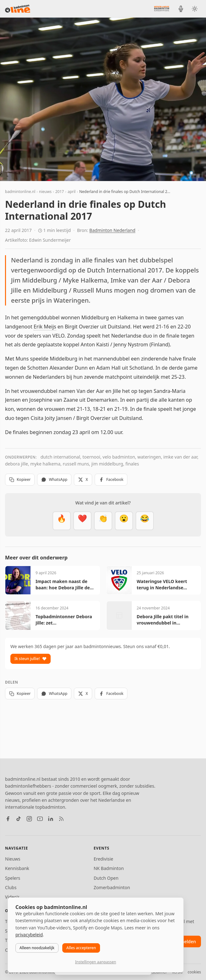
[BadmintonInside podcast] (181, 9)
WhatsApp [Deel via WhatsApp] (54, 479)
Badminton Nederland (112, 230)
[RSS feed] (61, 819)
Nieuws (13, 859)
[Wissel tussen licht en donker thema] (195, 9)
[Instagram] (29, 819)
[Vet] (62, 521)
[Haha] (145, 521)
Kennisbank (17, 868)
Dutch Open (106, 878)
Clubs (11, 887)
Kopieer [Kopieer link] (20, 479)
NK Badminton (109, 868)
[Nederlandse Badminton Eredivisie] (162, 8)
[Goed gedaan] (103, 521)
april (72, 192)
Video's (12, 897)
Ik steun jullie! (31, 659)
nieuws (45, 192)
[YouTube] (40, 819)
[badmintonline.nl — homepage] (18, 9)
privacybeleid (29, 935)
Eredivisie (103, 859)
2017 (60, 192)
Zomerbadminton (112, 887)
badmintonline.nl (20, 192)
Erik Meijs (45, 327)
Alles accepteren (81, 948)
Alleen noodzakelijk (37, 948)
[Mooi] (82, 521)
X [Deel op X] (83, 479)
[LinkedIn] (51, 819)
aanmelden (184, 941)
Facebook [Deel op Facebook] (111, 479)
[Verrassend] (124, 521)
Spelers (13, 878)
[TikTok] (19, 819)
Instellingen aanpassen (96, 962)
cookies (194, 972)
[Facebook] (8, 819)
